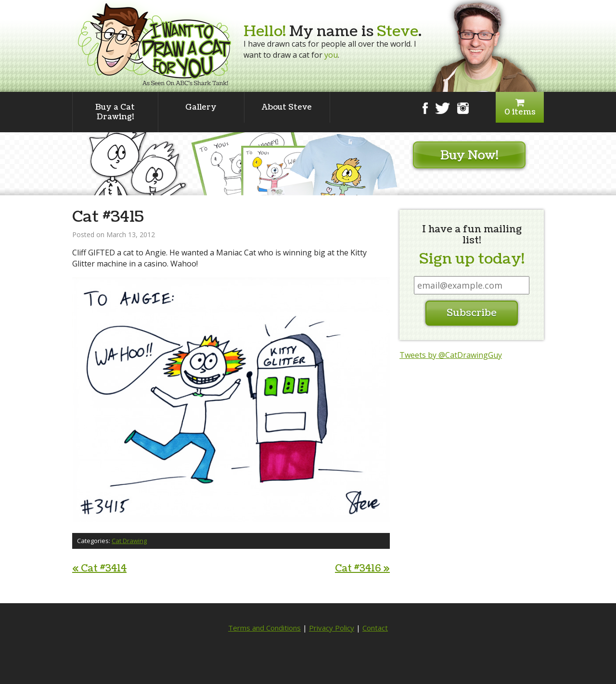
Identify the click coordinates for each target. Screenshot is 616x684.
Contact (375, 628)
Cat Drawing (129, 541)
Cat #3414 (99, 569)
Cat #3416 (362, 569)
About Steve (287, 107)
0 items (520, 108)
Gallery (201, 107)
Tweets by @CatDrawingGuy (451, 355)
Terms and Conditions (264, 628)
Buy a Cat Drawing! (115, 112)
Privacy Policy (332, 628)
